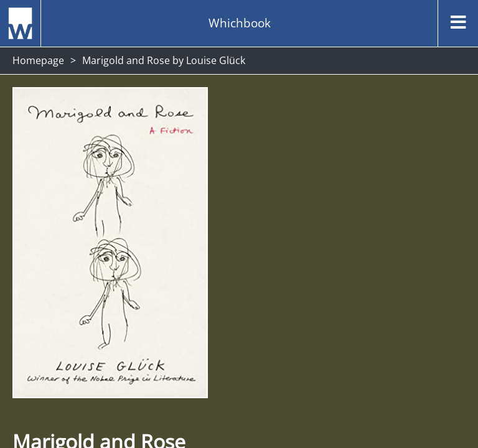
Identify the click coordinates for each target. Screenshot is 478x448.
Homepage (38, 60)
